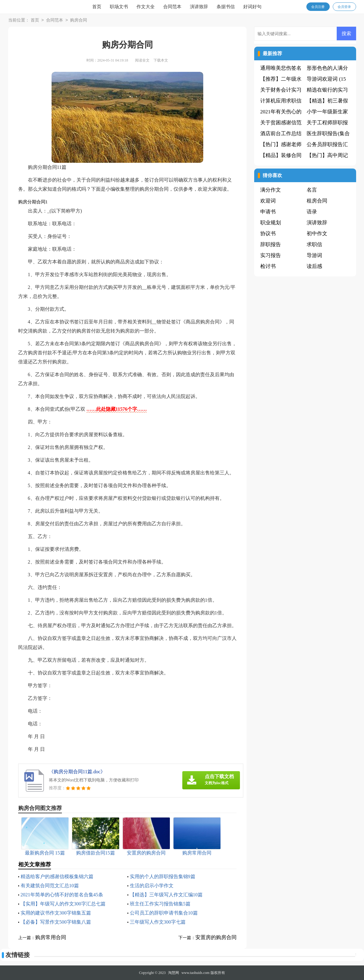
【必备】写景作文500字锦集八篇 (56, 922)
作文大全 (146, 7)
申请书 (268, 212)
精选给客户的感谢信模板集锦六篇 (57, 876)
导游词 (314, 255)
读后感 (314, 266)
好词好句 (252, 7)
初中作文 (317, 234)
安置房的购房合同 (216, 937)
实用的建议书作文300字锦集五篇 (56, 913)
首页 (97, 7)
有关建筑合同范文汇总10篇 (50, 886)
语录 (312, 212)
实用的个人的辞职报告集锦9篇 (163, 876)
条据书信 (226, 7)
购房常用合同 (51, 937)
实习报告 (271, 255)
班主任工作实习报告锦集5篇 (160, 904)
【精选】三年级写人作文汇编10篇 (166, 895)
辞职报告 (271, 244)
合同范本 (172, 7)
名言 (312, 190)
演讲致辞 (199, 7)
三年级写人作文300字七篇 (158, 922)
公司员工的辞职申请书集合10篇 (164, 913)
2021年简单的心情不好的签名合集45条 (62, 895)
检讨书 (268, 266)
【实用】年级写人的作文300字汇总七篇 (63, 904)
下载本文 (161, 60)
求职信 (314, 244)
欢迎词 (268, 201)
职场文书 (119, 7)
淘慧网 (174, 973)
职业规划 (271, 223)
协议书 (268, 234)
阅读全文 (142, 60)
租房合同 (317, 201)
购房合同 (79, 20)
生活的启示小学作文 (152, 886)
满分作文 (271, 190)
